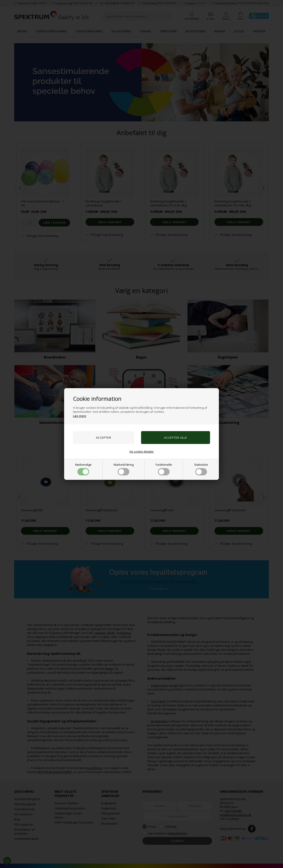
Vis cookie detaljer (142, 451)
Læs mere (80, 416)
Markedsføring (124, 469)
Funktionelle (164, 469)
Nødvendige (83, 469)
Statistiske (201, 469)
